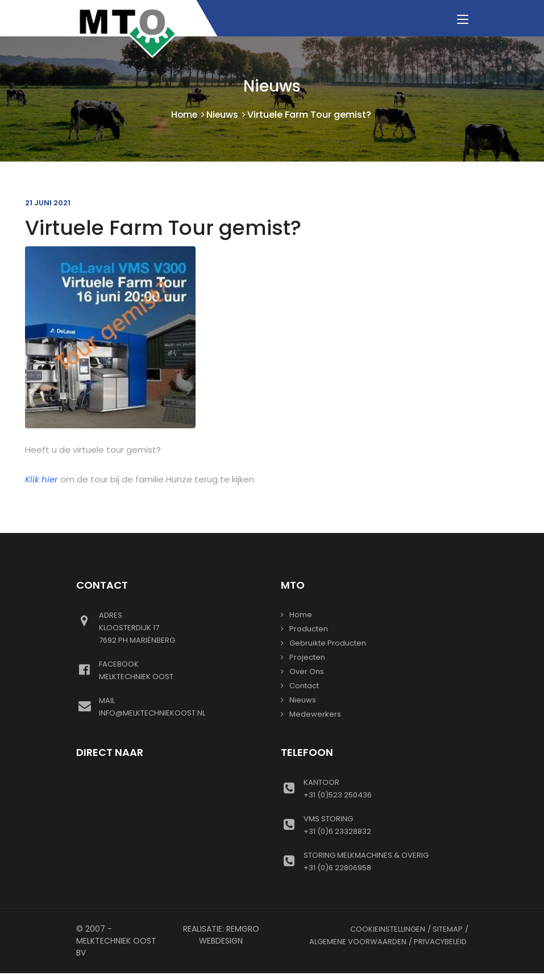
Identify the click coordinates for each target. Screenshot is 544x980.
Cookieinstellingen (388, 930)
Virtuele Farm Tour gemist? (163, 228)
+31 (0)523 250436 (386, 789)
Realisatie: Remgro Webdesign (221, 935)
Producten (309, 629)
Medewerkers (315, 715)
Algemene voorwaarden (358, 942)
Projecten (307, 658)
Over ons (307, 672)
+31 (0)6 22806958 (386, 862)
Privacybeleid (440, 942)
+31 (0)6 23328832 (386, 825)
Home (184, 115)
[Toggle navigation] (463, 20)
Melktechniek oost (181, 671)
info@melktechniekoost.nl (181, 707)
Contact (304, 686)
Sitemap (448, 930)
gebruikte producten (328, 644)
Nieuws (223, 115)
